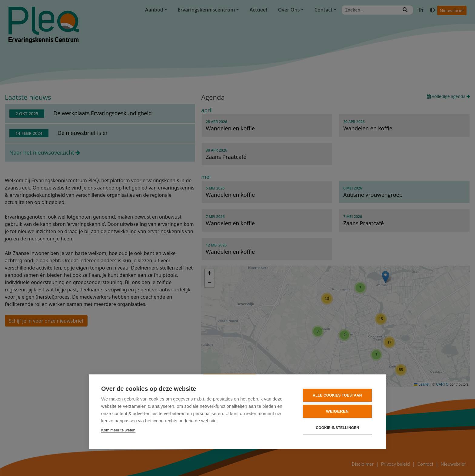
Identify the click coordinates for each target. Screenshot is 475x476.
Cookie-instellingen (337, 428)
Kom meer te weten (118, 430)
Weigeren (337, 411)
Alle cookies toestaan (337, 395)
